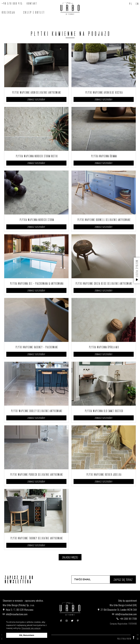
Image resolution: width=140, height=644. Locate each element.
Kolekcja (8, 12)
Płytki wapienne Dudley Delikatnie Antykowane (36, 411)
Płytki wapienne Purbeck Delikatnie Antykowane (36, 474)
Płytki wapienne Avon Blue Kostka (104, 92)
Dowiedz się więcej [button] (31, 628)
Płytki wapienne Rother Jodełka (104, 474)
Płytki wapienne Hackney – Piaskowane (36, 347)
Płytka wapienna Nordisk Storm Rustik (36, 156)
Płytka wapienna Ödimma (104, 156)
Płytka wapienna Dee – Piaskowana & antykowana (36, 283)
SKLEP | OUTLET (34, 12)
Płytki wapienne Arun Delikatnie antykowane (36, 92)
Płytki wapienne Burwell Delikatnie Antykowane (104, 220)
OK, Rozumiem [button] (27, 635)
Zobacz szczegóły (36, 99)
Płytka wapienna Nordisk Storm (36, 220)
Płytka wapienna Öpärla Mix (104, 347)
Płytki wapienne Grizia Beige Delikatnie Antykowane (104, 283)
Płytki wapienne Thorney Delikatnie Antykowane (36, 538)
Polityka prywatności (128, 639)
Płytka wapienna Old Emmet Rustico (104, 411)
